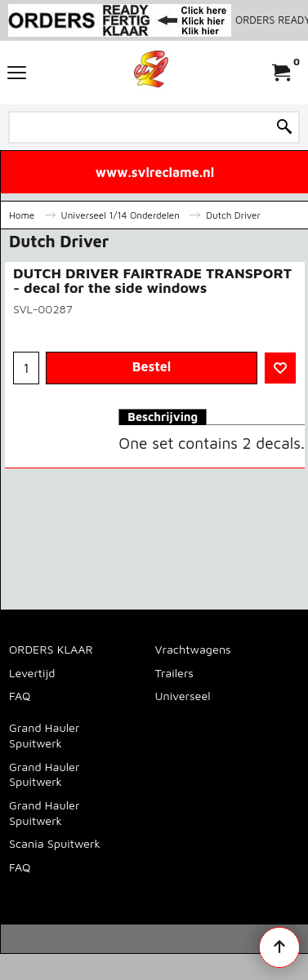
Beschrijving (163, 417)
